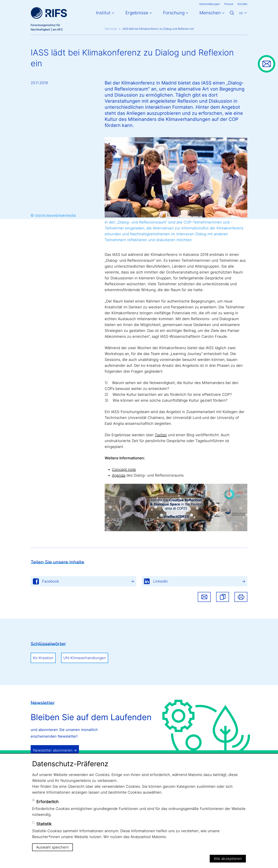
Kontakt (242, 4)
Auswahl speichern (53, 847)
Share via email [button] (204, 597)
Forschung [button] (174, 13)
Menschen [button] (210, 13)
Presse (229, 4)
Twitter (161, 435)
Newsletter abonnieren (53, 750)
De (241, 13)
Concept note (124, 469)
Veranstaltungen (210, 4)
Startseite (111, 29)
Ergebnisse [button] (137, 13)
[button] (223, 597)
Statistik (44, 824)
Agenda (119, 475)
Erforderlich (47, 802)
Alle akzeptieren (228, 859)
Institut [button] (103, 13)
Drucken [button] (241, 597)
